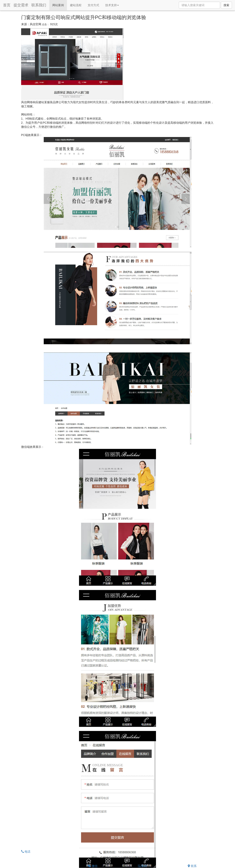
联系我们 (39, 5)
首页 (7, 5)
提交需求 (21, 5)
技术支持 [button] (112, 5)
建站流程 (76, 5)
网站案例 (60, 5)
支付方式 (93, 5)
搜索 (226, 5)
